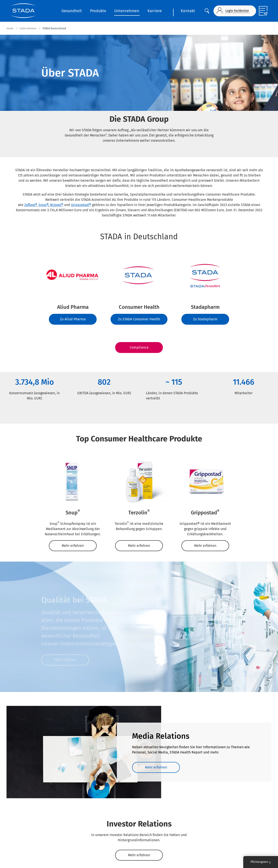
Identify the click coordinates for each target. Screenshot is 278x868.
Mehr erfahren (73, 546)
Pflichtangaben (261, 862)
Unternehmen (127, 11)
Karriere (155, 11)
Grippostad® (81, 205)
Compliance (139, 347)
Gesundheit (72, 11)
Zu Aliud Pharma (73, 319)
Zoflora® (31, 205)
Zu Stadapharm (205, 319)
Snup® (43, 205)
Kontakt (188, 11)
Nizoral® (57, 205)
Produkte (98, 11)
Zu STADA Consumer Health (139, 319)
